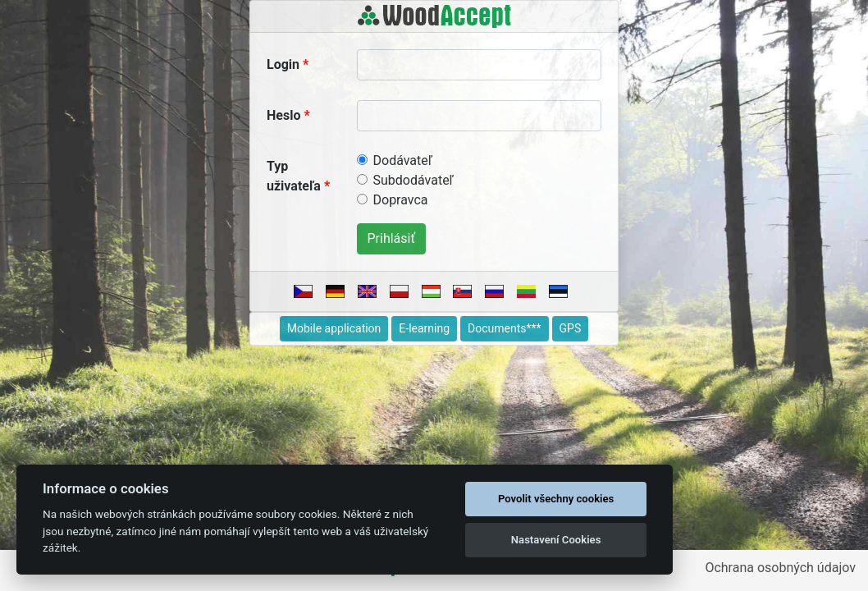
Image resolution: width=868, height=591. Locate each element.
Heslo (283, 115)
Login (283, 64)
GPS (571, 328)
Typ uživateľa (294, 176)
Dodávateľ (403, 160)
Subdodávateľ (413, 180)
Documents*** (505, 328)
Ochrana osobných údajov (780, 568)
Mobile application (334, 328)
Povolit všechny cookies (556, 499)
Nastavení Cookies (556, 540)
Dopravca (401, 200)
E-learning (424, 328)
